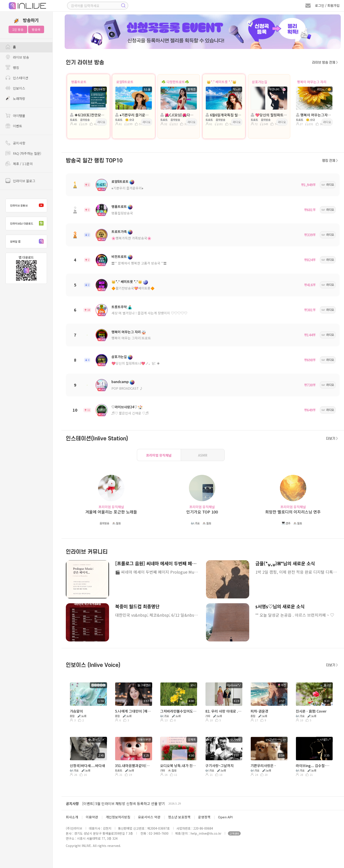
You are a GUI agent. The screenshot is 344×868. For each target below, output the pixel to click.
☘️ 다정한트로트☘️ (175, 82)
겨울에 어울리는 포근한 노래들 (111, 512)
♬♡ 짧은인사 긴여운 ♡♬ (130, 413)
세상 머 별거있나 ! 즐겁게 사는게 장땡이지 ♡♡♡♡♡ (149, 313)
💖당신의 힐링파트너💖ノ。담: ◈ (136, 363)
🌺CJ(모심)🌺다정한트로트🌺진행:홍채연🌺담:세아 (178, 115)
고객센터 (234, 833)
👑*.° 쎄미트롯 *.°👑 (222, 82)
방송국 (36, 29)
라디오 (101, 122)
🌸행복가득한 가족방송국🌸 (131, 238)
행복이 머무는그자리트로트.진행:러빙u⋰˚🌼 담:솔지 (314, 115)
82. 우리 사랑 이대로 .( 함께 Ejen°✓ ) (224, 711)
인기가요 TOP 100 (202, 512)
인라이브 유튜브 (28, 205)
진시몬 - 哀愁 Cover (311, 711)
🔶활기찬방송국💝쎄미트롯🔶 (133, 288)
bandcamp (120, 382)
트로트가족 (119, 231)
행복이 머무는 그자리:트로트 (131, 338)
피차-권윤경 (259, 711)
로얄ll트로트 (125, 82)
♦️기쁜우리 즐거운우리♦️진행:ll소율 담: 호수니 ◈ (133, 115)
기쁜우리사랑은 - (263, 765)
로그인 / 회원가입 (327, 5)
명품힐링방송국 (122, 213)
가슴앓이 (76, 711)
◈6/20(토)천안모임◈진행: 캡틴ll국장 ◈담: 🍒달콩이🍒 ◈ (88, 115)
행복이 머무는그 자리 (312, 82)
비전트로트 (119, 257)
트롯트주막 (119, 307)
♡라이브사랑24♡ (124, 407)
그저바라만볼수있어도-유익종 (178, 711)
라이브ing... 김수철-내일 (314, 765)
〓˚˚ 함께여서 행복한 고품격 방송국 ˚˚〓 (139, 263)
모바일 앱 (28, 241)
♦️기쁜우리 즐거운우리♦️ (127, 188)
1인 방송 (18, 29)
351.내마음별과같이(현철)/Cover (133, 765)
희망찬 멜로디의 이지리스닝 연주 (293, 512)
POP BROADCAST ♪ (127, 388)
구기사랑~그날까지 (219, 765)
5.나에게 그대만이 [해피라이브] (133, 711)
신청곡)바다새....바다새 (87, 765)
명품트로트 (79, 82)
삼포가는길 (260, 82)
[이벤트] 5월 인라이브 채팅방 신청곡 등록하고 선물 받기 (124, 803)
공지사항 (72, 803)
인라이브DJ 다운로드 (28, 223)
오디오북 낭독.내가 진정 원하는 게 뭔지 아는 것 (178, 765)
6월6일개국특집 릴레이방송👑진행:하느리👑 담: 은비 (224, 115)
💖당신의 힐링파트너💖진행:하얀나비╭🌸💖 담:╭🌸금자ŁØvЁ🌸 (269, 115)
